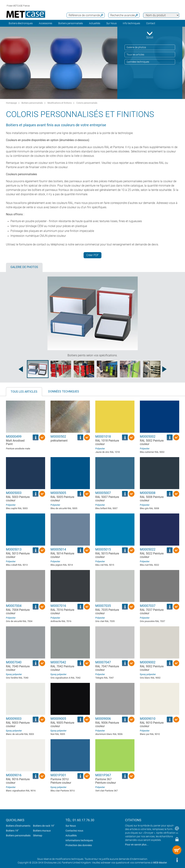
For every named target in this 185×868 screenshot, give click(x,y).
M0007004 (14, 606)
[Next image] (164, 369)
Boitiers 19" (12, 831)
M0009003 (14, 719)
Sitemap (38, 835)
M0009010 (148, 719)
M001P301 (58, 775)
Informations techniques (79, 840)
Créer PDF (92, 255)
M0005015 (103, 549)
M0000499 (14, 436)
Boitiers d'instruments (18, 826)
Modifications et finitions (60, 103)
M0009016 (14, 775)
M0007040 (14, 662)
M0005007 (103, 493)
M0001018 (103, 436)
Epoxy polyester (14, 674)
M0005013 (14, 549)
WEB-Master (160, 863)
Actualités (95, 23)
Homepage (11, 103)
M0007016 (58, 606)
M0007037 (148, 606)
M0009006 (103, 719)
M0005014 (58, 549)
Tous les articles (135, 55)
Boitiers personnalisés (71, 23)
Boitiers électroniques (21, 23)
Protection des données (79, 845)
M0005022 (148, 549)
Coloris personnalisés (87, 103)
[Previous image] (21, 369)
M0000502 (58, 436)
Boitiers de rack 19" (44, 826)
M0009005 (58, 719)
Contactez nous (74, 831)
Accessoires (45, 23)
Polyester (100, 449)
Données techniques (138, 62)
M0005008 (148, 493)
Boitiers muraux (42, 831)
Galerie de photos (136, 47)
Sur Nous (71, 826)
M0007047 (103, 662)
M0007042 (58, 662)
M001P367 (103, 775)
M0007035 (103, 606)
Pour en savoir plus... (137, 845)
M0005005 (58, 493)
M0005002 (148, 436)
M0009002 (148, 662)
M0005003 (14, 493)
